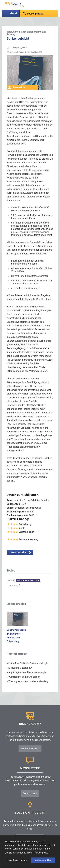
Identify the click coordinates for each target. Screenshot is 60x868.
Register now (29, 793)
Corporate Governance (28, 581)
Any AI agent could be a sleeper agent (27, 672)
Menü (13, 13)
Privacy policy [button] (41, 853)
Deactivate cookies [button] (17, 860)
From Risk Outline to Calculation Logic (27, 663)
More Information (29, 749)
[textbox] (39, 13)
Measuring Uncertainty (19, 668)
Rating (11, 581)
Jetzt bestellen (19, 552)
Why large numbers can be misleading (27, 681)
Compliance (13, 586)
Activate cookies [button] (43, 860)
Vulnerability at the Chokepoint (23, 677)
